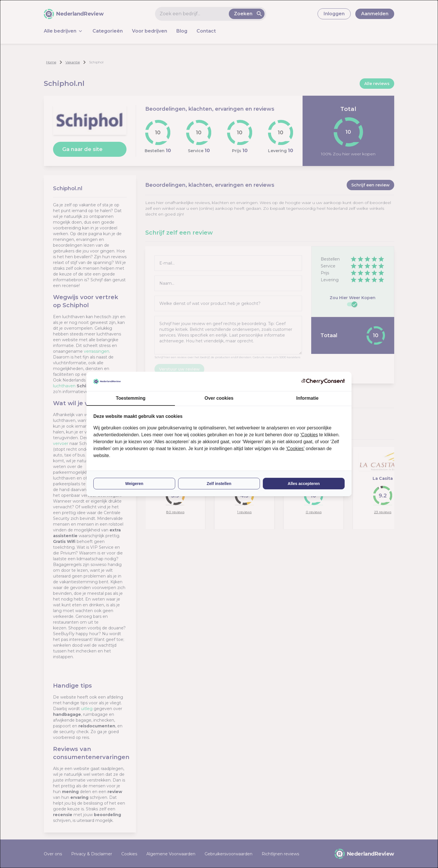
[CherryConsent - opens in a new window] (323, 381)
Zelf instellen (219, 484)
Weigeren (134, 484)
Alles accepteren (304, 484)
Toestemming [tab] (131, 398)
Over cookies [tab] (219, 398)
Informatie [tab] (307, 398)
